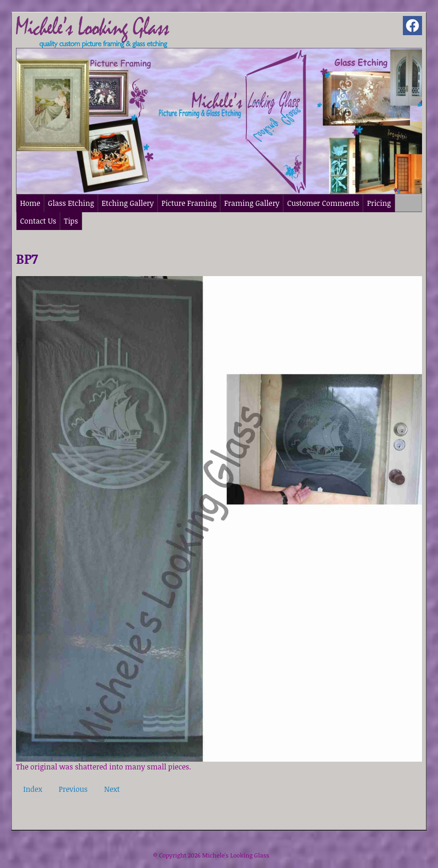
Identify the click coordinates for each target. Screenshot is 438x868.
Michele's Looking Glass (236, 855)
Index (33, 789)
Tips (71, 221)
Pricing (379, 203)
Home (30, 203)
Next (112, 789)
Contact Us (38, 221)
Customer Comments (323, 203)
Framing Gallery (252, 203)
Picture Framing (189, 203)
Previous (73, 789)
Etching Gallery (128, 203)
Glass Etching (71, 203)
